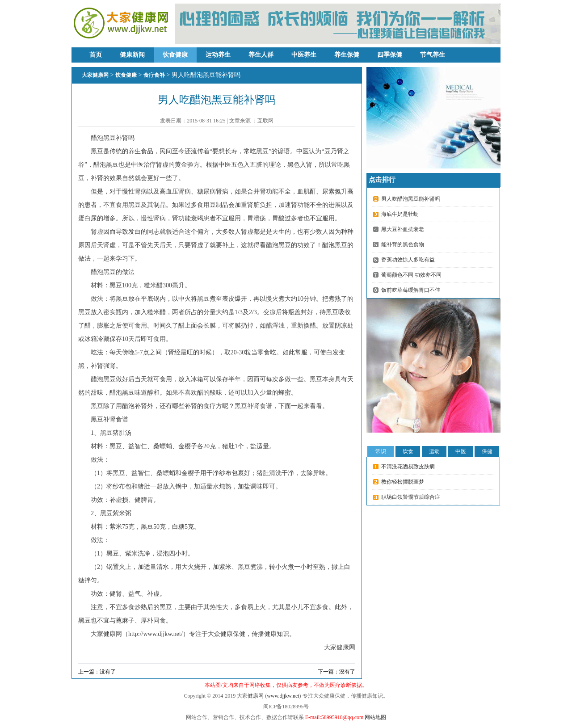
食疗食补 (154, 75)
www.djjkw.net (283, 696)
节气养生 (433, 55)
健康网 (256, 696)
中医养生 (304, 55)
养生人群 (261, 55)
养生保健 (347, 55)
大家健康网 (95, 75)
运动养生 (218, 55)
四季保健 (390, 55)
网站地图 (375, 717)
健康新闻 (132, 55)
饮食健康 (175, 55)
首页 (96, 55)
